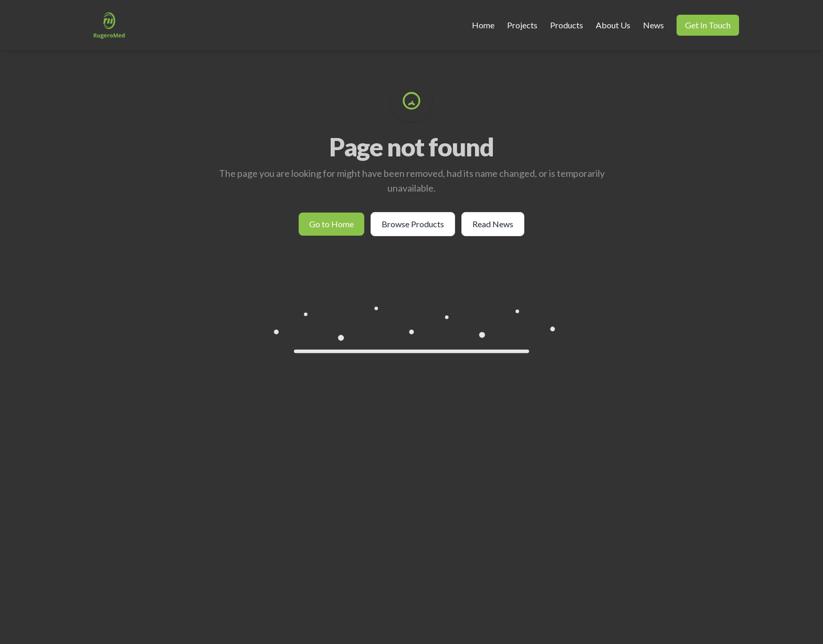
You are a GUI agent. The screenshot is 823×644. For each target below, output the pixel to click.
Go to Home (331, 224)
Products (567, 25)
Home (483, 25)
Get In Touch (708, 25)
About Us (613, 25)
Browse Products (413, 224)
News (653, 25)
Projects (522, 25)
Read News (493, 224)
